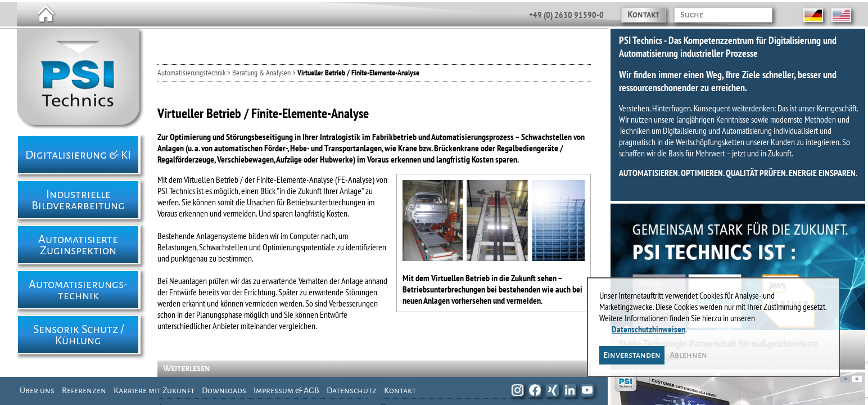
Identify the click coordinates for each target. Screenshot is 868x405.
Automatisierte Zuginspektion (78, 245)
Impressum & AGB (286, 390)
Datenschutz (352, 390)
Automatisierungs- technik (78, 290)
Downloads (224, 390)
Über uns (37, 390)
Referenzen (84, 390)
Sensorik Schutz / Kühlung (78, 335)
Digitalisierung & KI (78, 155)
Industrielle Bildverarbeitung (78, 200)
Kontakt (643, 15)
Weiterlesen (187, 368)
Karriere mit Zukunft (154, 390)
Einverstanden (632, 355)
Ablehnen (688, 355)
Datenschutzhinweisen (648, 329)
